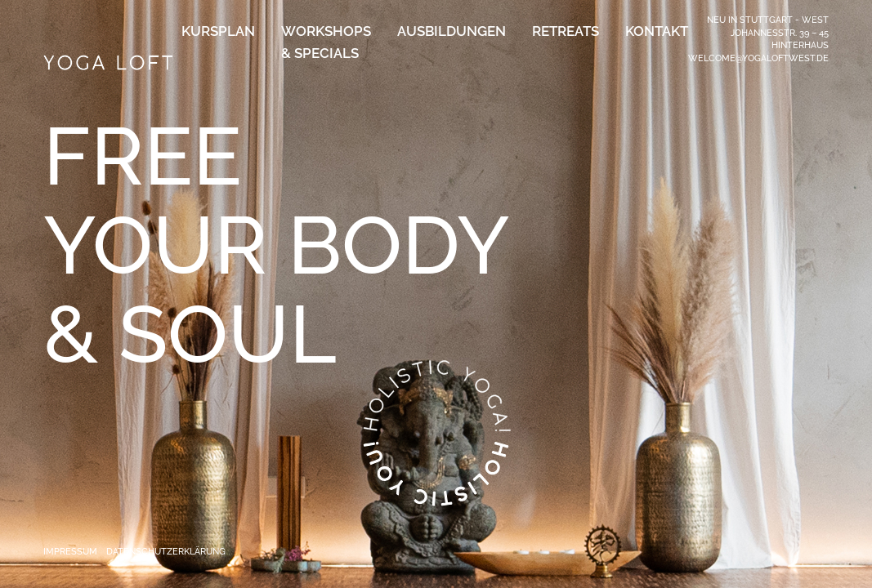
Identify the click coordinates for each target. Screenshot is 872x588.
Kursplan (218, 31)
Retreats (566, 31)
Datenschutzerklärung (166, 551)
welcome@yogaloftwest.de (758, 58)
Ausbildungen (452, 31)
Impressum (70, 551)
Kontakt (657, 31)
